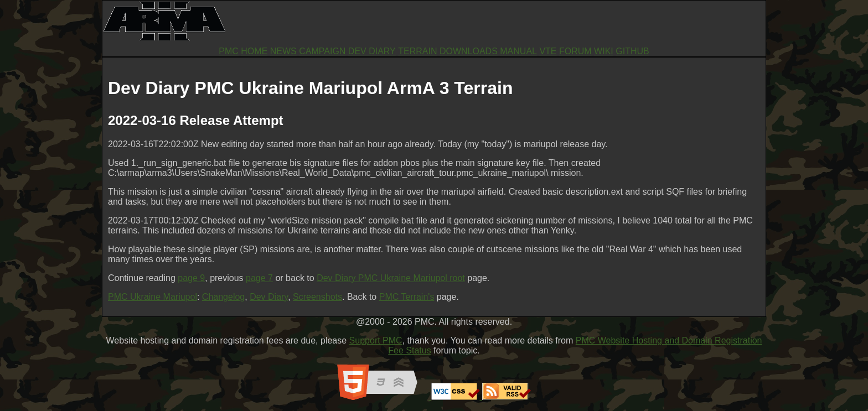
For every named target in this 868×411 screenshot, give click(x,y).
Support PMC (376, 340)
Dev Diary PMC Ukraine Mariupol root (391, 278)
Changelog (223, 297)
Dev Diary (269, 297)
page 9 (191, 278)
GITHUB (632, 51)
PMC (229, 51)
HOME (254, 51)
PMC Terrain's (407, 297)
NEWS (283, 51)
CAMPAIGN (322, 51)
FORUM (575, 51)
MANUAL (518, 51)
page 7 (259, 278)
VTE (548, 51)
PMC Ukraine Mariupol (153, 297)
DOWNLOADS (469, 51)
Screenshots (317, 297)
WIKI (604, 51)
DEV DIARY (372, 51)
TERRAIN (417, 51)
